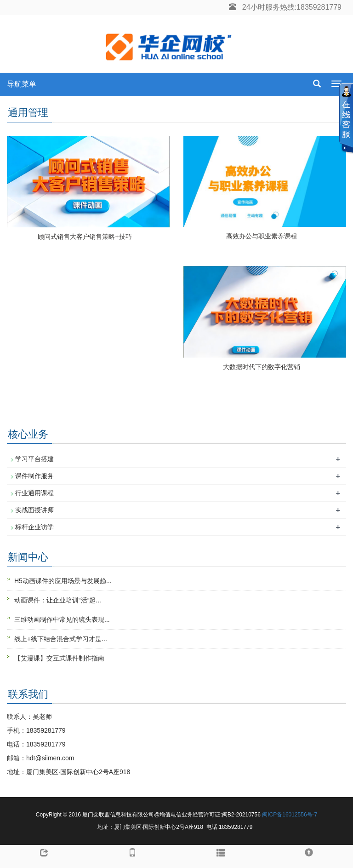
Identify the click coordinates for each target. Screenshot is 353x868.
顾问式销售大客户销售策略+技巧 (85, 237)
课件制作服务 (34, 476)
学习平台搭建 (34, 459)
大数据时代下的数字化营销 (262, 367)
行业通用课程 (34, 493)
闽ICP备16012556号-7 (290, 815)
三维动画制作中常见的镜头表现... (62, 619)
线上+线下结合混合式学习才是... (61, 639)
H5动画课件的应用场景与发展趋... (63, 581)
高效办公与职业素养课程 (262, 236)
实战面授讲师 (34, 510)
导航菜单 (22, 84)
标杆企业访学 (34, 527)
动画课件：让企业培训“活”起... (58, 600)
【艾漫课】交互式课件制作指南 (59, 658)
